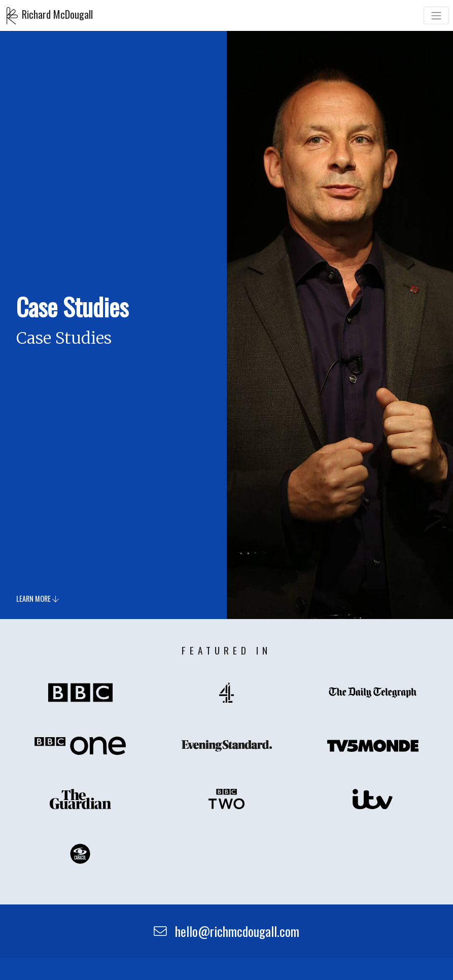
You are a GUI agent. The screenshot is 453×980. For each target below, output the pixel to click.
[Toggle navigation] (436, 15)
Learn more (38, 599)
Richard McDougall (50, 16)
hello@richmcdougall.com (227, 931)
